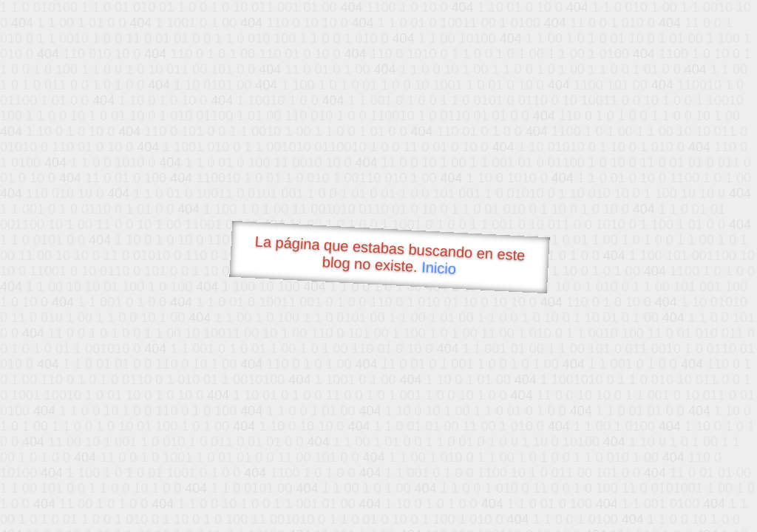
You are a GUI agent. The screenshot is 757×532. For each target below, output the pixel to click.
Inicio (439, 267)
